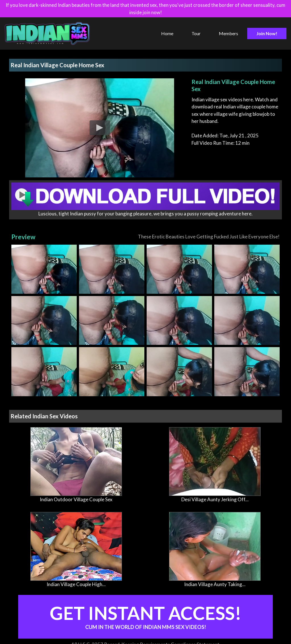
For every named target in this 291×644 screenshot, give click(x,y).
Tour (196, 33)
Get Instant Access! (145, 616)
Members (228, 33)
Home (167, 33)
